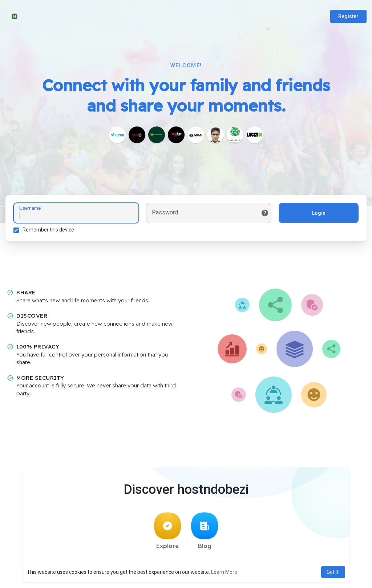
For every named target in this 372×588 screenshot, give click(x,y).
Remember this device (49, 231)
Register (348, 16)
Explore (167, 533)
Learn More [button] (224, 572)
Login (318, 214)
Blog (205, 533)
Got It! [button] (333, 572)
